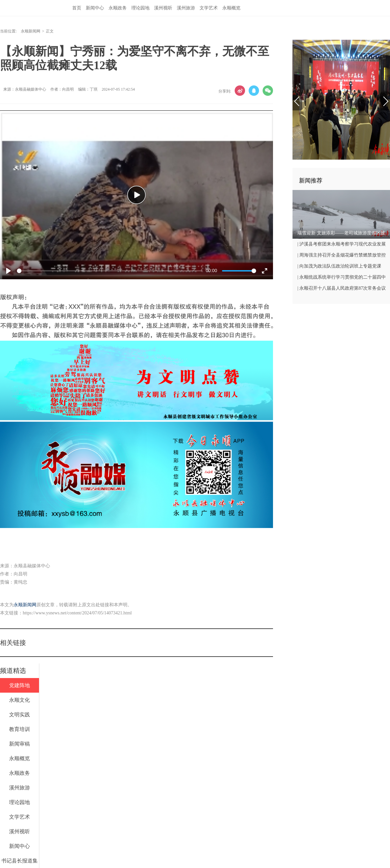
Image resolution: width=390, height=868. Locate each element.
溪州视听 (163, 8)
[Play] (8, 271)
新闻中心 (95, 8)
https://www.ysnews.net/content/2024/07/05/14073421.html (77, 613)
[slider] (110, 271)
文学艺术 (209, 8)
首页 (77, 8)
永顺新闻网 (31, 31)
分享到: (225, 91)
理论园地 (140, 8)
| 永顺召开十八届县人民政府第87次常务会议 (342, 288)
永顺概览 (231, 8)
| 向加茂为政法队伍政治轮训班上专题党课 (339, 266)
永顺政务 (118, 8)
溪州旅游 (186, 8)
